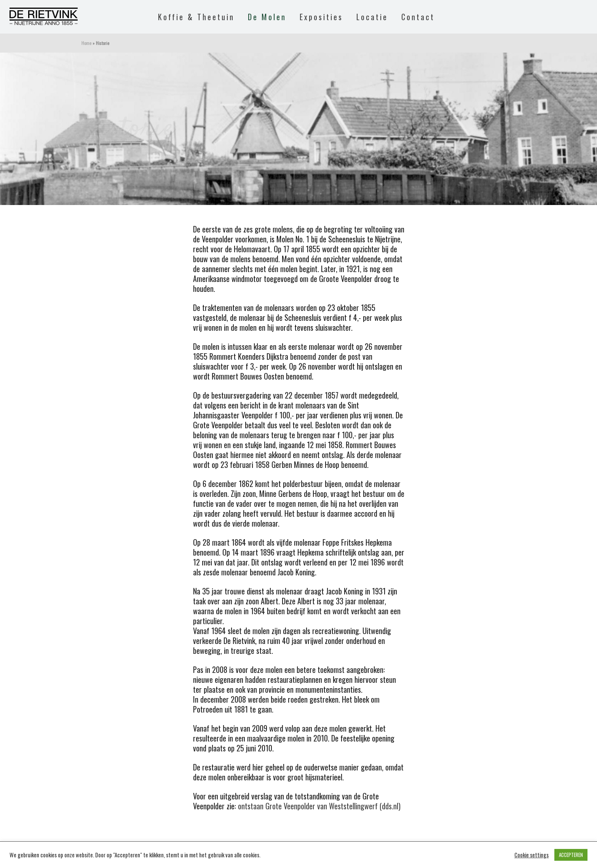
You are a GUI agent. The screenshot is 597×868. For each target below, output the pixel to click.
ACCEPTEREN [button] (571, 855)
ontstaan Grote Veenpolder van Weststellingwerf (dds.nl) (319, 806)
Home (86, 43)
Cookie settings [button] (532, 855)
